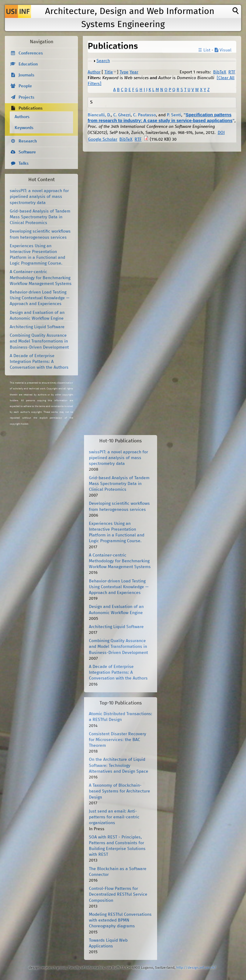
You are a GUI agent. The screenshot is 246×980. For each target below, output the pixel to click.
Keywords (24, 128)
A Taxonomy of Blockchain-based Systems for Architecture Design (119, 791)
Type (124, 72)
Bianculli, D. (99, 115)
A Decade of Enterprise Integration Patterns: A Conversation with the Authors (39, 362)
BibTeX (220, 72)
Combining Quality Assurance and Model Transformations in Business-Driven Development (39, 341)
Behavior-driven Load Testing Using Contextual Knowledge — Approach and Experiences (40, 298)
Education (28, 64)
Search (103, 61)
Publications (31, 108)
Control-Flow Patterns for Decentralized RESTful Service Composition (118, 894)
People (25, 86)
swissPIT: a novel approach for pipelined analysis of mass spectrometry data (39, 197)
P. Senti (174, 115)
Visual (223, 50)
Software (27, 152)
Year (134, 72)
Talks (24, 163)
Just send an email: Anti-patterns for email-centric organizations (114, 817)
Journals (26, 75)
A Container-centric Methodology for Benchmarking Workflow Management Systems (41, 278)
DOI (221, 133)
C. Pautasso (144, 115)
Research (28, 141)
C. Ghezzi (122, 115)
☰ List (204, 50)
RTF (232, 72)
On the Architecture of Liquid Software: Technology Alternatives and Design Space (119, 765)
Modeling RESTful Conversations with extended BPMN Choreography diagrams (120, 920)
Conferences (31, 53)
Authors (22, 117)
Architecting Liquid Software (37, 327)
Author (94, 72)
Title (109, 72)
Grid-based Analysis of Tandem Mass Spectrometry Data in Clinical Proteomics (40, 217)
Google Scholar (103, 139)
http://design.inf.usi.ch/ (196, 968)
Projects (26, 97)
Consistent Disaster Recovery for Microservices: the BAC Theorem (118, 740)
